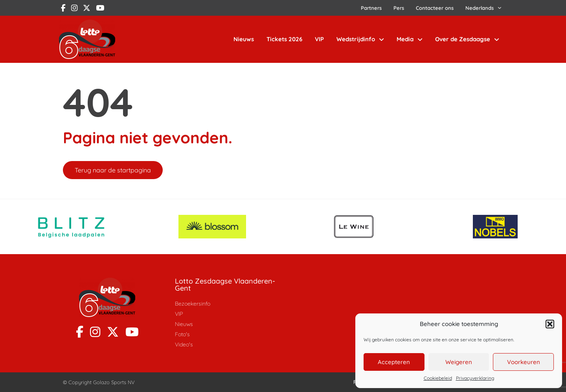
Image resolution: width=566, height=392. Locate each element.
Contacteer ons (435, 8)
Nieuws (244, 39)
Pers (399, 8)
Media (410, 39)
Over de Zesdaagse (467, 39)
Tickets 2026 (284, 39)
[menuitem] (483, 8)
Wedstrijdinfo (360, 39)
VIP (319, 39)
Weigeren (459, 362)
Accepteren (394, 362)
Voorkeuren (524, 362)
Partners (371, 8)
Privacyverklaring (475, 378)
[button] (550, 324)
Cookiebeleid (438, 378)
